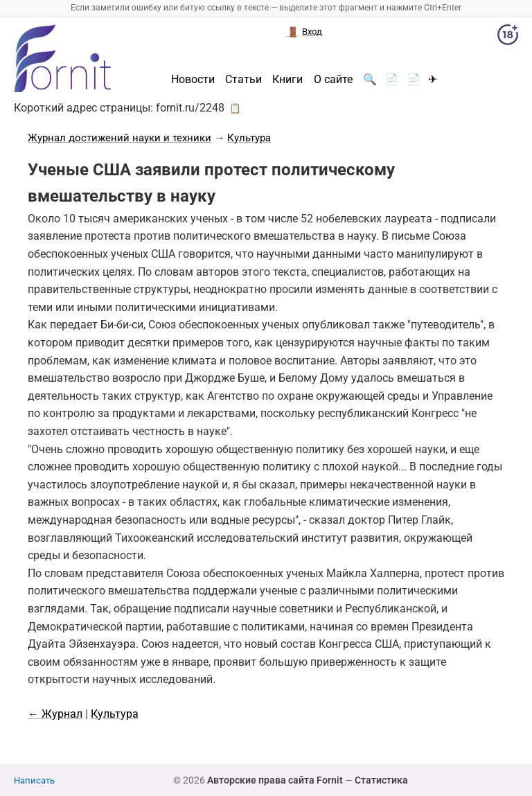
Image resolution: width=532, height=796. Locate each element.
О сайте (333, 80)
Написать (34, 780)
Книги (287, 80)
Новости (193, 80)
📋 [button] (235, 108)
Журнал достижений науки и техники (119, 138)
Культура (249, 138)
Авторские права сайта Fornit (275, 780)
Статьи (243, 80)
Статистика (381, 780)
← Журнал (55, 714)
